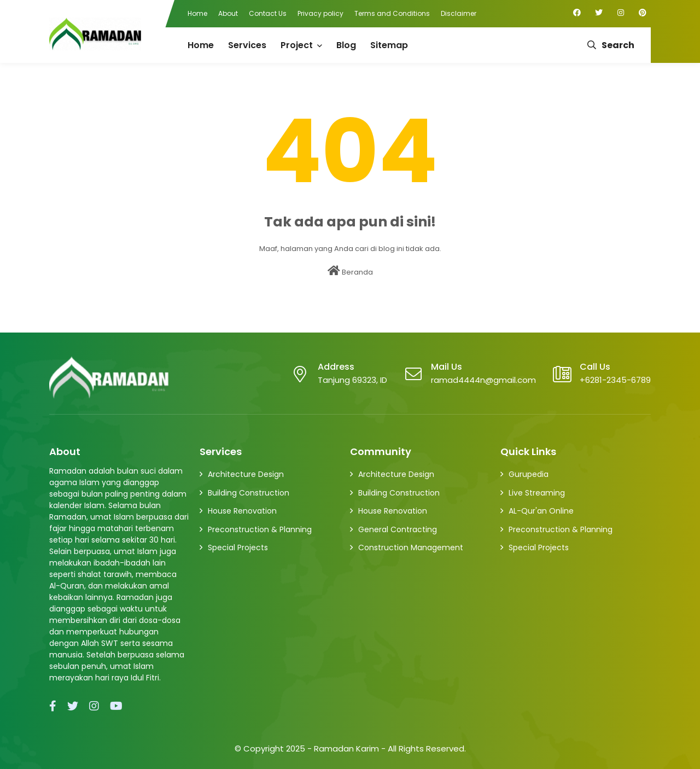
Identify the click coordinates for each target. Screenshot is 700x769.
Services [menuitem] (247, 45)
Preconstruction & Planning (260, 529)
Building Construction (249, 493)
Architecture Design (246, 474)
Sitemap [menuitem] (389, 45)
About (228, 13)
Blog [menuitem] (346, 45)
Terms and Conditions (392, 13)
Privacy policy (320, 13)
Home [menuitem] (201, 45)
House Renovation (242, 511)
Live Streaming (537, 493)
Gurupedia (529, 474)
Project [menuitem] (297, 45)
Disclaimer (459, 13)
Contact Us (268, 13)
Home (197, 13)
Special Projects (238, 547)
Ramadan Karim (346, 748)
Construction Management (411, 547)
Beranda (350, 271)
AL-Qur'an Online (541, 511)
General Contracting (398, 529)
